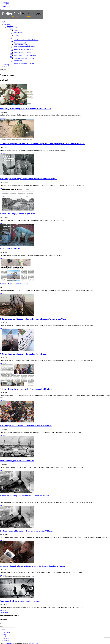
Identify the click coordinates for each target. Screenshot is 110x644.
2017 (12, 48)
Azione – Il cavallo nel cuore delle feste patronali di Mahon (26, 389)
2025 (12, 29)
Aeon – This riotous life (10, 249)
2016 (12, 51)
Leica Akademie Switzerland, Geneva (24, 46)
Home (5, 21)
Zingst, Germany (18, 60)
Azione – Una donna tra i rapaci (14, 284)
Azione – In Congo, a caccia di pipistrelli (18, 214)
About (5, 66)
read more (3, 118)
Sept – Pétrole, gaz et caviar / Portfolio (17, 461)
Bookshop (6, 65)
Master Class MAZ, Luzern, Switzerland (25, 55)
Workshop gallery (12, 27)
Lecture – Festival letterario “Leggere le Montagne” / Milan (26, 531)
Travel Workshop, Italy (20, 43)
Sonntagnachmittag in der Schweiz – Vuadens (20, 601)
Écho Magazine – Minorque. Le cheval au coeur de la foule (26, 426)
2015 (12, 54)
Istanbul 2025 (18, 31)
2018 (12, 41)
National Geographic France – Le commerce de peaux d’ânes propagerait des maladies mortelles (42, 144)
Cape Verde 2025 (18, 32)
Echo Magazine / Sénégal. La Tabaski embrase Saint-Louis (26, 108)
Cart (5, 634)
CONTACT (7, 7)
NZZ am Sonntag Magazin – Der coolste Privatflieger (23, 354)
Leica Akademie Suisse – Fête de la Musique (26, 40)
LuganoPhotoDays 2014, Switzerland (24, 58)
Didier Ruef (11, 643)
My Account (7, 633)
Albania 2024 (17, 37)
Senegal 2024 (17, 35)
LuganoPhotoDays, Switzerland (23, 52)
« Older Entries (4, 612)
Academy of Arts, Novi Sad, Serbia (23, 49)
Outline (5, 23)
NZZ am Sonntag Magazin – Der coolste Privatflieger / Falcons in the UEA (33, 319)
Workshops (7, 24)
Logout (5, 636)
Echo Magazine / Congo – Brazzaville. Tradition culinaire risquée (29, 179)
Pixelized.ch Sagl (33, 643)
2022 (12, 38)
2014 (12, 57)
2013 (12, 62)
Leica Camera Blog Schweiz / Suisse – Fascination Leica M (26, 496)
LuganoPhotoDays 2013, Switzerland (24, 63)
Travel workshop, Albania (21, 45)
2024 (12, 34)
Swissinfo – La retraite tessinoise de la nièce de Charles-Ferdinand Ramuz (33, 566)
